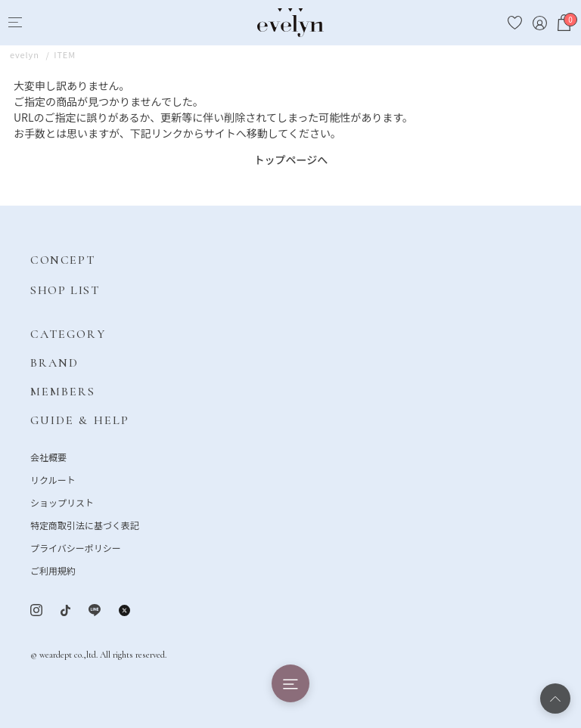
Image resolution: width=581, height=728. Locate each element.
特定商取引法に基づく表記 (85, 525)
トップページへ (291, 160)
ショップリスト (62, 502)
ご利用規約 (53, 570)
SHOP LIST (65, 290)
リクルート (53, 480)
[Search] (43, 23)
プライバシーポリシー (76, 548)
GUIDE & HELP (80, 420)
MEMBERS (63, 392)
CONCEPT (62, 260)
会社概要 (48, 457)
